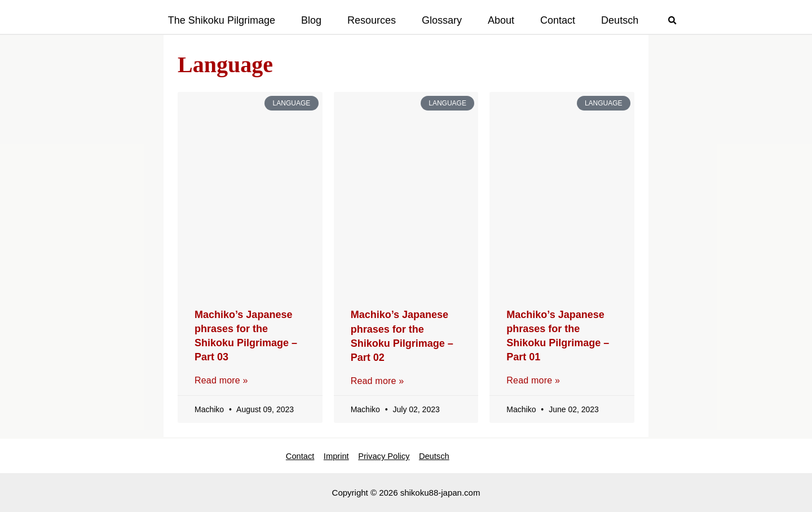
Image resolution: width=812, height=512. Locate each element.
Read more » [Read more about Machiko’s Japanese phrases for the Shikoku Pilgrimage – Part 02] (378, 381)
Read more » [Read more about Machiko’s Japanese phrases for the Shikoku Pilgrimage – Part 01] (533, 380)
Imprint (333, 455)
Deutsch (438, 455)
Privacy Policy (384, 455)
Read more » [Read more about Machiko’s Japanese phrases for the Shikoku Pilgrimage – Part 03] (221, 380)
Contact (293, 455)
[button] (673, 22)
